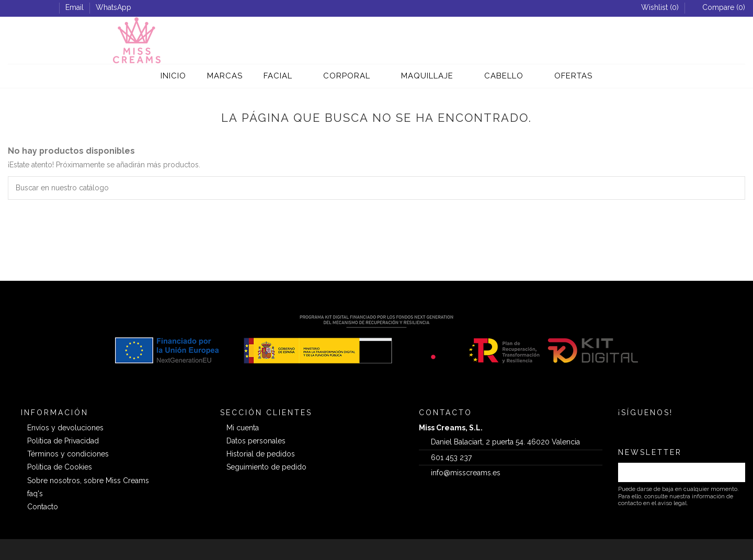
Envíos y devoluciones (65, 428)
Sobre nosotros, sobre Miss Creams (88, 481)
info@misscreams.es (466, 473)
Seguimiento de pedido (266, 467)
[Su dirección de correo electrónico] (671, 473)
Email (76, 7)
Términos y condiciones (68, 454)
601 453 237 (451, 458)
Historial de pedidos (261, 454)
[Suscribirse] (734, 473)
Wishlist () (655, 7)
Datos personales (256, 441)
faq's (35, 494)
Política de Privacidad (63, 441)
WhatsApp (113, 7)
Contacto (43, 507)
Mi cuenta (243, 428)
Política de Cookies (60, 467)
